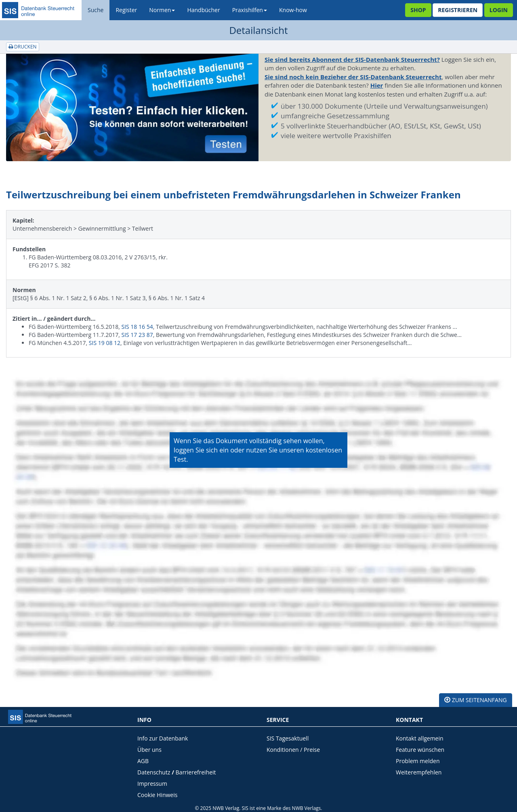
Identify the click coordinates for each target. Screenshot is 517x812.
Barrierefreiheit (196, 772)
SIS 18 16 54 (137, 327)
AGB (143, 761)
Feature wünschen (420, 750)
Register (126, 10)
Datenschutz (154, 772)
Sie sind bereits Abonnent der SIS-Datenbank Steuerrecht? (352, 59)
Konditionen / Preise (293, 750)
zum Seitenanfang (476, 700)
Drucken (23, 47)
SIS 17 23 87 (137, 335)
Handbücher (203, 10)
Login (499, 10)
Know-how (293, 10)
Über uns (149, 750)
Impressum (152, 784)
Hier (377, 85)
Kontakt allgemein (420, 738)
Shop (418, 10)
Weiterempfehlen (419, 772)
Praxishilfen (250, 10)
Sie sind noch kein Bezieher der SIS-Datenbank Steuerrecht (353, 77)
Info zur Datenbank (163, 738)
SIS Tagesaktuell (288, 738)
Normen (162, 10)
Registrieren (458, 10)
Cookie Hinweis (157, 795)
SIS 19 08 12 (105, 343)
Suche (96, 10)
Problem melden (418, 761)
